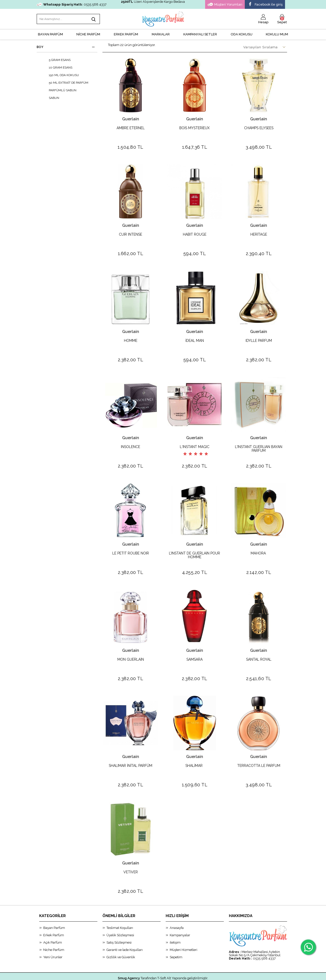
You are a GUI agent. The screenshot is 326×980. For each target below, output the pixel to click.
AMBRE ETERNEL (131, 128)
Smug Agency (129, 962)
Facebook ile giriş (265, 5)
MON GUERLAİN (131, 649)
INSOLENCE (131, 441)
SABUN (50, 98)
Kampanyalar (180, 919)
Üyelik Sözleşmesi (120, 919)
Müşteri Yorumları (225, 5)
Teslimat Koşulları (120, 912)
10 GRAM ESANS (57, 68)
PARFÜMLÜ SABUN (59, 90)
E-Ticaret (149, 974)
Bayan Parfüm (54, 912)
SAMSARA (194, 649)
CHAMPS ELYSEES (259, 128)
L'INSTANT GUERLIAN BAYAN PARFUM (259, 443)
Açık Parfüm (53, 926)
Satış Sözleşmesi (119, 926)
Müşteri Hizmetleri (183, 934)
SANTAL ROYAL (259, 649)
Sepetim (176, 941)
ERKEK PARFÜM (126, 34)
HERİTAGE (259, 232)
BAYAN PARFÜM (50, 34)
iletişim (175, 926)
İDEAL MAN (195, 337)
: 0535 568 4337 (72, 4)
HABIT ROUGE (195, 232)
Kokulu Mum (277, 34)
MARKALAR (161, 34)
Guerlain (131, 119)
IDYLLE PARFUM (259, 337)
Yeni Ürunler (53, 941)
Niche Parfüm (54, 934)
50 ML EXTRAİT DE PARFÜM (65, 83)
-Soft (137, 974)
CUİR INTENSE (131, 232)
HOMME (131, 337)
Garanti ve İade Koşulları (125, 934)
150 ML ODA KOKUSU (60, 75)
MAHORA (259, 545)
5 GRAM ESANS (56, 60)
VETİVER (131, 858)
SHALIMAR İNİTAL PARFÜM (131, 754)
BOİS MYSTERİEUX (194, 128)
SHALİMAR (194, 754)
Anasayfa (177, 912)
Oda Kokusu (242, 34)
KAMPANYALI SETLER (200, 34)
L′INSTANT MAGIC (195, 441)
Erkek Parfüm (54, 919)
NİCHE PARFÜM (88, 34)
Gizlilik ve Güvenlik (121, 941)
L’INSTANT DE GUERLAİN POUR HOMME (194, 547)
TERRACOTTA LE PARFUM (259, 754)
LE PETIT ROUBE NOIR (131, 545)
